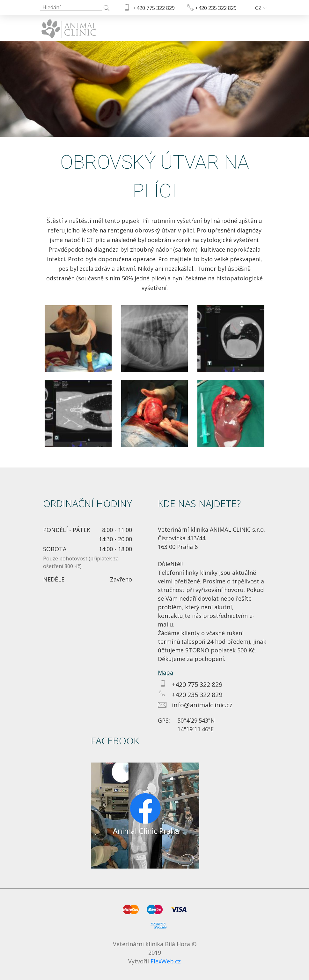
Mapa (166, 672)
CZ (261, 8)
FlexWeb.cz (166, 961)
